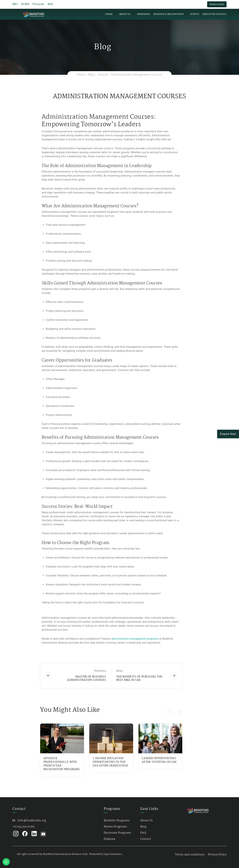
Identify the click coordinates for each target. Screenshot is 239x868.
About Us (125, 14)
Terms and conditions (190, 855)
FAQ (143, 833)
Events (195, 14)
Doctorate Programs (117, 833)
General (103, 75)
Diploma (109, 839)
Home (109, 14)
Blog (91, 75)
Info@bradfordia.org (32, 821)
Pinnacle (38, 4)
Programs (144, 14)
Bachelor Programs (117, 821)
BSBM (25, 4)
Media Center (217, 4)
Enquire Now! (228, 434)
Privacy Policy (217, 855)
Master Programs (115, 827)
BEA (50, 4)
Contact (146, 839)
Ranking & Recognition (169, 14)
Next (119, 671)
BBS (15, 4)
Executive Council (215, 14)
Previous (100, 671)
